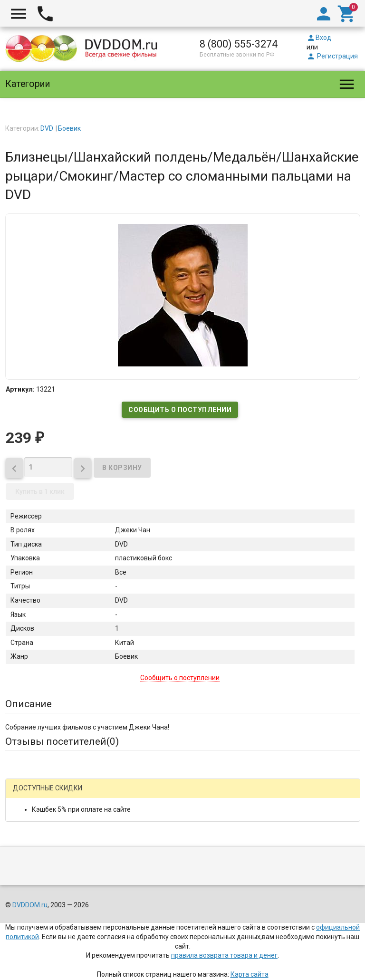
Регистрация (332, 56)
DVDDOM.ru (30, 905)
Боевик (69, 128)
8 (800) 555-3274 (239, 44)
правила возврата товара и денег (224, 955)
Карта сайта (250, 974)
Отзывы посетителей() (62, 741)
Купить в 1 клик (40, 491)
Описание (29, 704)
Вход (319, 38)
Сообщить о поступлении (180, 410)
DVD (47, 128)
